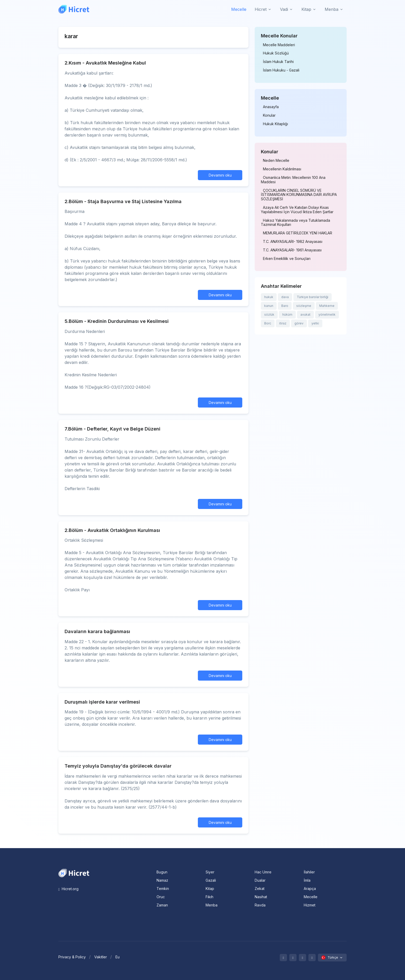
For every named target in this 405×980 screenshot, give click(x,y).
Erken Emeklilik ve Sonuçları (287, 259)
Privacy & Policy (72, 957)
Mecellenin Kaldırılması (282, 169)
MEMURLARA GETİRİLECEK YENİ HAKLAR (298, 233)
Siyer (210, 872)
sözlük (269, 314)
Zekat (260, 889)
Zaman (162, 905)
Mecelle (239, 9)
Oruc (161, 897)
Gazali (211, 880)
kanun (269, 306)
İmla (307, 880)
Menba (212, 905)
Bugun (162, 872)
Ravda (260, 905)
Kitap (210, 889)
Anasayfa (271, 107)
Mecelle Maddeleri (279, 45)
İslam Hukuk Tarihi (278, 62)
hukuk (269, 297)
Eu (118, 957)
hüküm (287, 314)
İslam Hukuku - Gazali (281, 70)
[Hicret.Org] (74, 9)
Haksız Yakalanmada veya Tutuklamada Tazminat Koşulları (295, 223)
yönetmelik (327, 314)
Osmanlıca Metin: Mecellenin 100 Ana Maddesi (293, 180)
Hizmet (310, 905)
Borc (268, 323)
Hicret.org (68, 889)
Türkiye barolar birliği (313, 297)
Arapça (310, 889)
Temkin (163, 889)
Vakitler (101, 957)
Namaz (162, 880)
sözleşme (304, 306)
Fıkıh (209, 897)
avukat (305, 314)
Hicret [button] (261, 9)
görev (299, 323)
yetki (315, 323)
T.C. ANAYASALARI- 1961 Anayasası (292, 250)
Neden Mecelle (276, 161)
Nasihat (261, 897)
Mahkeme (327, 306)
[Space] (74, 873)
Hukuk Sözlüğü (276, 53)
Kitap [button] (306, 9)
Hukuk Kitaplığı (275, 124)
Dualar (260, 880)
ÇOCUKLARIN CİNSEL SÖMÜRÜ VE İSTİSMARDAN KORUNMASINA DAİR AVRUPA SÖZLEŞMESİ (299, 195)
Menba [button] (332, 9)
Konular (269, 115)
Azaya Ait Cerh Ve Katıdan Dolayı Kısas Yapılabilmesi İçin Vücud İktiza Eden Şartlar (297, 210)
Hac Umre (263, 872)
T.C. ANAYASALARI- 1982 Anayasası (293, 242)
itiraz (283, 323)
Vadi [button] (284, 9)
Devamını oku (220, 175)
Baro (285, 306)
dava (285, 297)
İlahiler (309, 872)
